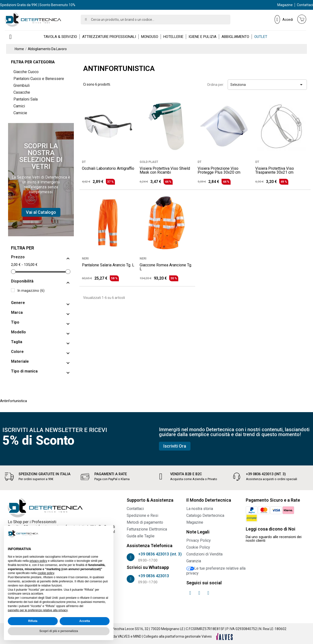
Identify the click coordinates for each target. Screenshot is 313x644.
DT (84, 162)
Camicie (20, 113)
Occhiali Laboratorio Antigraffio (108, 168)
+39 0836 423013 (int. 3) (266, 474)
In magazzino (31, 291)
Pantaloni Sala (26, 99)
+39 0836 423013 (154, 576)
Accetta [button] (84, 621)
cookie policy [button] (46, 573)
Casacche (22, 92)
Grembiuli (22, 85)
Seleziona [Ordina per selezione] (267, 85)
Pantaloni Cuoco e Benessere (39, 79)
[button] (41, 212)
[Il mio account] (284, 19)
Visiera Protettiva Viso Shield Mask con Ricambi (165, 170)
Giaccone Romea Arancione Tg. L (166, 267)
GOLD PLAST (149, 162)
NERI (85, 258)
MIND (137, 636)
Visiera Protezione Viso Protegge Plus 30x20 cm (219, 170)
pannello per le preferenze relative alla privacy (38, 610)
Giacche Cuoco (26, 72)
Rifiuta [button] (33, 621)
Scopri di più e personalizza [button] (59, 631)
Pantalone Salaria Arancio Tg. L (108, 265)
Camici (19, 106)
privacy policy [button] (38, 561)
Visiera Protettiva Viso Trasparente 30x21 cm (275, 170)
